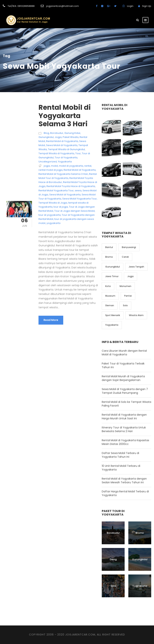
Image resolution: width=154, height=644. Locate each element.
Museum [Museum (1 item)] (110, 311)
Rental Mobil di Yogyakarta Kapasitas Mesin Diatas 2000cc (125, 457)
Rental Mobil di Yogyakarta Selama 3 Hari (65, 131)
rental (88, 181)
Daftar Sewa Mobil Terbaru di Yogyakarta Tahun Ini (120, 470)
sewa (78, 205)
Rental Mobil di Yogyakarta (62, 156)
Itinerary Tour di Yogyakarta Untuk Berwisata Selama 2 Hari (124, 444)
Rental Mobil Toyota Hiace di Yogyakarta (71, 201)
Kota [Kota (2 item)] (108, 301)
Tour (78, 169)
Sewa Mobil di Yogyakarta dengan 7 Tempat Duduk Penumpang (125, 406)
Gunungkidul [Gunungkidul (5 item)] (113, 282)
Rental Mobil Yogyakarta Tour (56, 205)
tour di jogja (61, 222)
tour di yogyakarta (50, 230)
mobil (54, 181)
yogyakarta (53, 238)
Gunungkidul (46, 152)
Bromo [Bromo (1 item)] (109, 272)
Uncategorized (48, 177)
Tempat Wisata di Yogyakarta (56, 169)
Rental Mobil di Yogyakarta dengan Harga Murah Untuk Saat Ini (124, 432)
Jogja (58, 152)
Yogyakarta (65, 177)
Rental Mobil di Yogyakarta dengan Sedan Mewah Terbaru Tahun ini (124, 496)
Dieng (113, 574)
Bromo (140, 548)
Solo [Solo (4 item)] (125, 321)
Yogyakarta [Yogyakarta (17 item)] (112, 340)
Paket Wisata (71, 152)
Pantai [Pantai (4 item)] (128, 311)
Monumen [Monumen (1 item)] (125, 301)
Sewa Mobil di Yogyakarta (62, 160)
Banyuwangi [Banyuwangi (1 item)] (129, 262)
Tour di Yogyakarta (66, 173)
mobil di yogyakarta (71, 181)
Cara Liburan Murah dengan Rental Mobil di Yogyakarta (124, 368)
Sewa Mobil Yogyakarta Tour (80, 214)
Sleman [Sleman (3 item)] (110, 321)
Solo (113, 601)
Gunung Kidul (72, 148)
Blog (46, 148)
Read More (51, 335)
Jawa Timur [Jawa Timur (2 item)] (112, 292)
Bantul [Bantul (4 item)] (109, 262)
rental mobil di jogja (50, 185)
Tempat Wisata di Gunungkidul (66, 164)
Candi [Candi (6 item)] (125, 272)
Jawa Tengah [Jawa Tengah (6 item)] (136, 282)
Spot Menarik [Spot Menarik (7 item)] (113, 330)
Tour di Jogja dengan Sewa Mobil (74, 226)
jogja (47, 181)
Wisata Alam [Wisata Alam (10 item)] (136, 330)
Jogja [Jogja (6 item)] (130, 292)
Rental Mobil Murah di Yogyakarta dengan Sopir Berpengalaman (123, 393)
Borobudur (57, 148)
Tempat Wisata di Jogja (53, 218)
